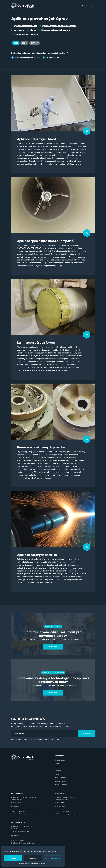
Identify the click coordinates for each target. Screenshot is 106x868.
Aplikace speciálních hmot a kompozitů (59, 26)
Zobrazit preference (53, 858)
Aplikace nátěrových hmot (25, 26)
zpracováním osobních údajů (48, 739)
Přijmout (13, 858)
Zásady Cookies (24, 864)
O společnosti (60, 760)
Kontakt (58, 764)
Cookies (58, 771)
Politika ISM (59, 774)
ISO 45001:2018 (61, 785)
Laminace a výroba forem (25, 30)
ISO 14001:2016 (61, 781)
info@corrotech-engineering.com (27, 57)
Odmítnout (33, 858)
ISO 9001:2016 (61, 778)
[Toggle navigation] (92, 6)
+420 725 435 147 (53, 57)
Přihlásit (86, 733)
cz (83, 6)
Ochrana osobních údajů (38, 864)
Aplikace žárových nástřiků (26, 34)
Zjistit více (53, 647)
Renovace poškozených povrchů (56, 30)
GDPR (57, 767)
